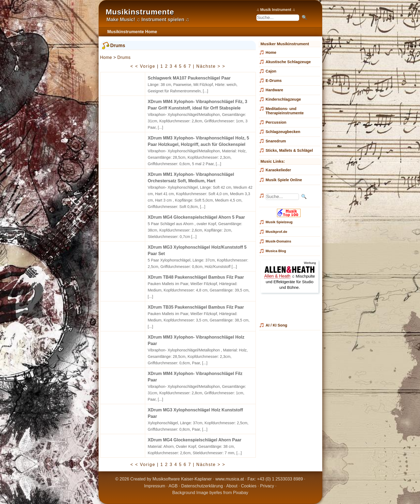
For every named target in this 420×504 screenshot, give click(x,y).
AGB (173, 486)
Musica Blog (276, 251)
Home (106, 57)
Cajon (271, 71)
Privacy (267, 486)
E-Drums (274, 81)
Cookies (249, 486)
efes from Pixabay (231, 493)
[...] (205, 91)
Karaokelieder (278, 170)
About (232, 486)
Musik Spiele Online (284, 180)
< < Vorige (143, 66)
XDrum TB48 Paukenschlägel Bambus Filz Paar (196, 277)
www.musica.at (230, 479)
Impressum (155, 486)
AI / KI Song (277, 325)
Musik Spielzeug (279, 222)
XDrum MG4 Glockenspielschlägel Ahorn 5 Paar (196, 217)
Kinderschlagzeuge (283, 99)
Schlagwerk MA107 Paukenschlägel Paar (189, 78)
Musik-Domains (279, 241)
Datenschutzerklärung (202, 486)
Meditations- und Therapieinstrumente (285, 111)
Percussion (276, 122)
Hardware (275, 90)
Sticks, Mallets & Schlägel (289, 150)
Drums (124, 57)
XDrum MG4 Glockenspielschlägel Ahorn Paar (195, 440)
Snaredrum (276, 141)
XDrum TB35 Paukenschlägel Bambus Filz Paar (196, 307)
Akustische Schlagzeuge (288, 62)
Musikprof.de (277, 232)
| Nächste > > (209, 66)
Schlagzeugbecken (283, 132)
